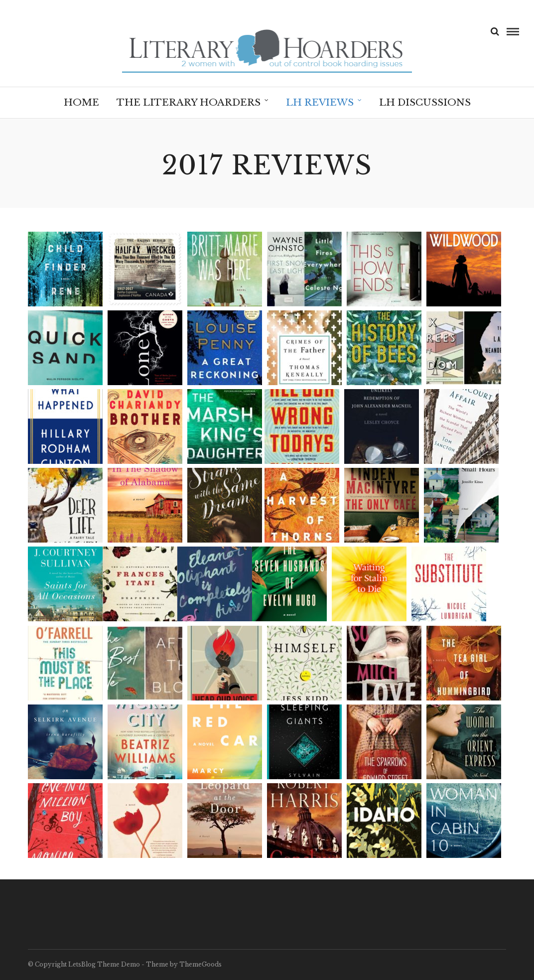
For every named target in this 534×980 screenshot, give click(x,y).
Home (81, 102)
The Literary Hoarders (189, 102)
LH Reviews (320, 102)
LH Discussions (425, 102)
